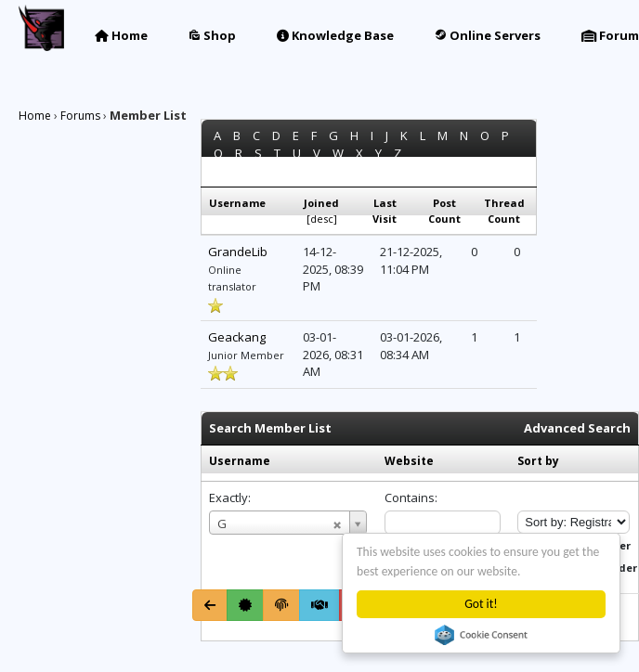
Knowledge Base (335, 35)
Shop (212, 35)
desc (322, 219)
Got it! (481, 604)
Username (240, 461)
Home (121, 35)
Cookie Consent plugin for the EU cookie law (481, 635)
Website (409, 461)
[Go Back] (210, 605)
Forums (80, 116)
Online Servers (488, 35)
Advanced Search (577, 428)
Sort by (538, 461)
